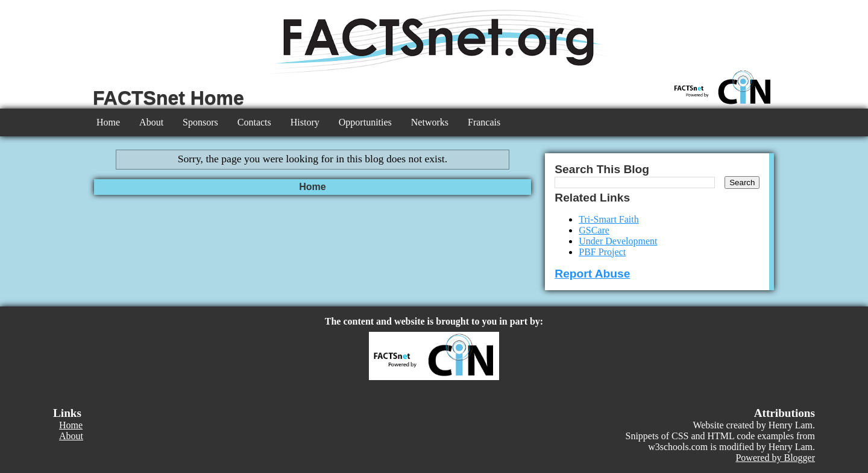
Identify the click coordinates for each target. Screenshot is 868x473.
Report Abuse (592, 274)
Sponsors (200, 122)
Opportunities (365, 122)
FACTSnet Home (168, 98)
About (151, 122)
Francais (484, 122)
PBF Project (602, 252)
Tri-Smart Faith (609, 219)
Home (108, 122)
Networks (430, 122)
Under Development (618, 241)
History (305, 122)
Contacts (254, 122)
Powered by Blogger (775, 458)
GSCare (594, 230)
